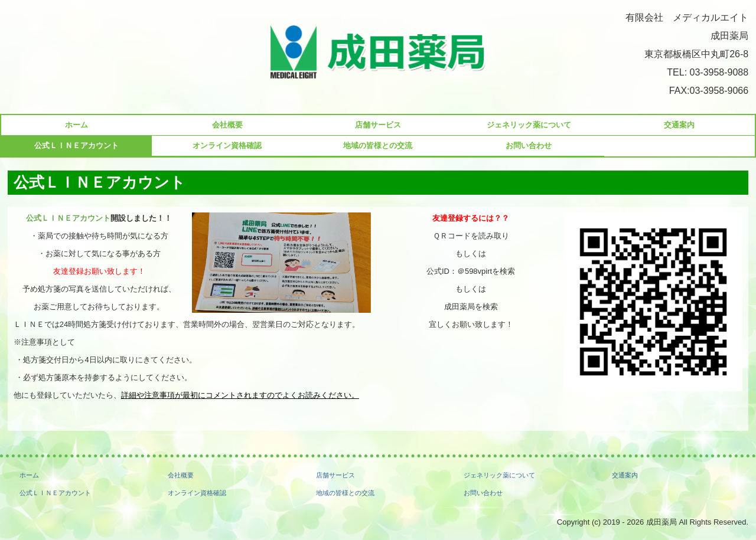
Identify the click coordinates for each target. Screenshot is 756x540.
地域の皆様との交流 (378, 145)
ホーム (76, 125)
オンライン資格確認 (227, 145)
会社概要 (227, 125)
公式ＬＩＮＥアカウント (76, 145)
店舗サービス (378, 125)
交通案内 (679, 125)
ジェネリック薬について (529, 125)
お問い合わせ (529, 145)
